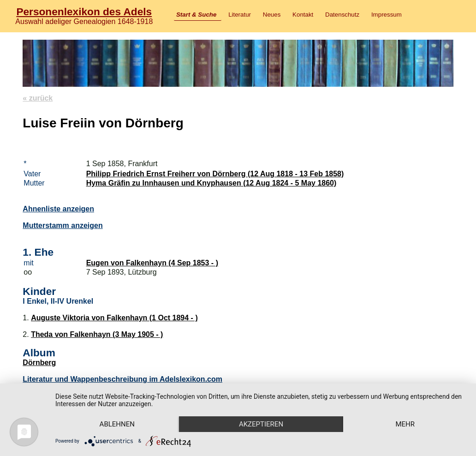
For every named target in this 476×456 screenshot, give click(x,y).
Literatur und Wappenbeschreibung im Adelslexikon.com (122, 379)
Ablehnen (117, 424)
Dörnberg (39, 363)
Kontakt (303, 15)
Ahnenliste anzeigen (58, 209)
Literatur (240, 15)
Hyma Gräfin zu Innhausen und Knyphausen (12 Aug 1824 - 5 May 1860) (211, 183)
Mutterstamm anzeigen (62, 225)
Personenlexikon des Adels (84, 12)
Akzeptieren (261, 424)
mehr (405, 424)
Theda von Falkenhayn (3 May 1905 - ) (97, 334)
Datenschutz (342, 15)
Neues (272, 15)
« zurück (38, 98)
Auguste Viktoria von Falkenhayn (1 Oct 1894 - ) (114, 318)
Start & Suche (196, 15)
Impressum (387, 15)
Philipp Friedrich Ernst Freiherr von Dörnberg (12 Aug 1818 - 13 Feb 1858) (215, 174)
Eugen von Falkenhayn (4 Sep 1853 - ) (152, 263)
